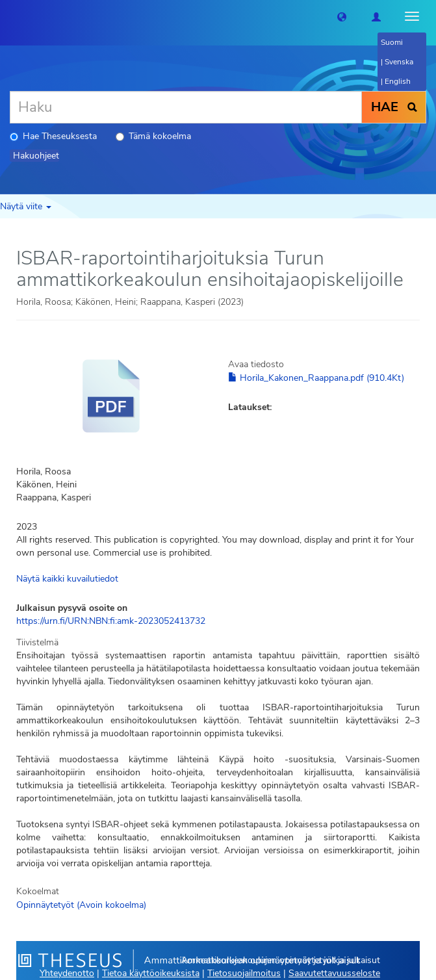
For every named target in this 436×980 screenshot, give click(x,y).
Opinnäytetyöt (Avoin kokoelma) (81, 905)
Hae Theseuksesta (53, 136)
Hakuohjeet (36, 156)
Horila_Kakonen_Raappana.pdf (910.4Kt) (316, 378)
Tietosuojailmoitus (244, 973)
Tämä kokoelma (153, 136)
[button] (342, 16)
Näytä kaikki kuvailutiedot (67, 579)
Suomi (392, 42)
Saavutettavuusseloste (334, 973)
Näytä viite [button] (26, 206)
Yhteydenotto (67, 973)
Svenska (399, 62)
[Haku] (186, 107)
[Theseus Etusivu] (10, 16)
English (398, 81)
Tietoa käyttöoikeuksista (151, 973)
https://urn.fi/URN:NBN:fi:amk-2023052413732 (111, 621)
